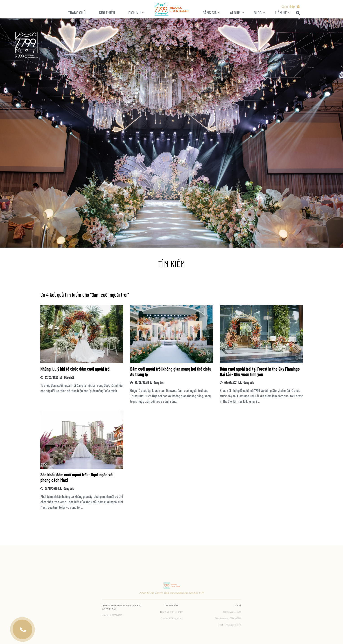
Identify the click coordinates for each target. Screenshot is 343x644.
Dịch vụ (134, 13)
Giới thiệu (107, 13)
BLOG (258, 13)
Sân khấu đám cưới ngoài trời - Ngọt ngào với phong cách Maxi (77, 477)
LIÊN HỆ (281, 13)
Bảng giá (210, 13)
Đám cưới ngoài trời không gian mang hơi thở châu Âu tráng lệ (171, 371)
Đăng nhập (288, 6)
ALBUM (235, 13)
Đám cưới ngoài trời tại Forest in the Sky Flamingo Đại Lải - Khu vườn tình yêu (260, 371)
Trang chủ (77, 13)
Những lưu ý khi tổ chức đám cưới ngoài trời (75, 369)
